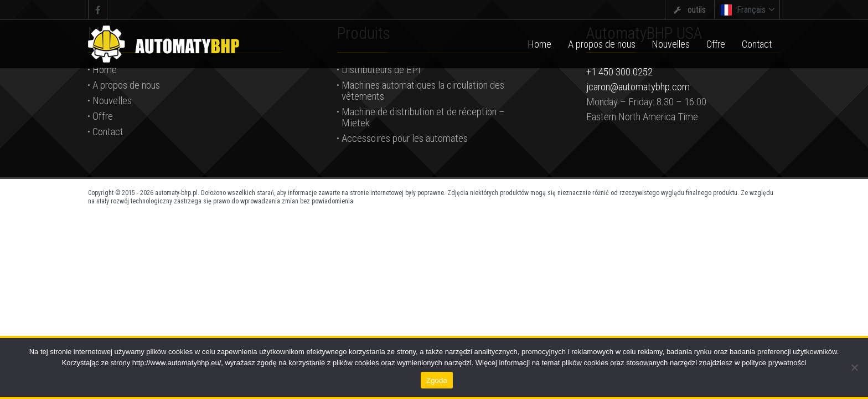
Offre (103, 116)
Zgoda (437, 380)
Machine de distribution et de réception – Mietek (423, 117)
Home (105, 70)
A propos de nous (126, 85)
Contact (108, 132)
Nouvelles (112, 101)
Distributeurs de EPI (381, 70)
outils (697, 10)
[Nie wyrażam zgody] (854, 367)
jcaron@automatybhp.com (638, 87)
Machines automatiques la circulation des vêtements (423, 91)
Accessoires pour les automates (405, 138)
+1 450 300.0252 (619, 72)
